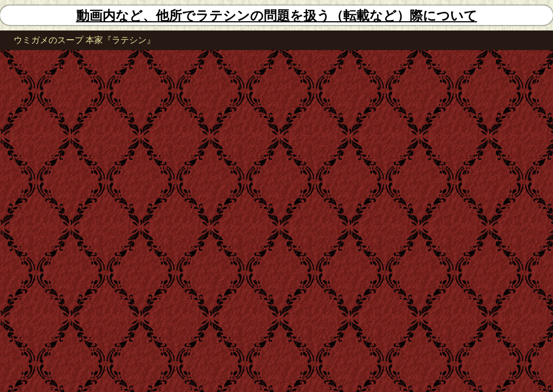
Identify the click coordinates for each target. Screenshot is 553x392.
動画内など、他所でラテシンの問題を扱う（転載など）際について (277, 16)
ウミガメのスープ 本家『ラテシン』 (84, 40)
